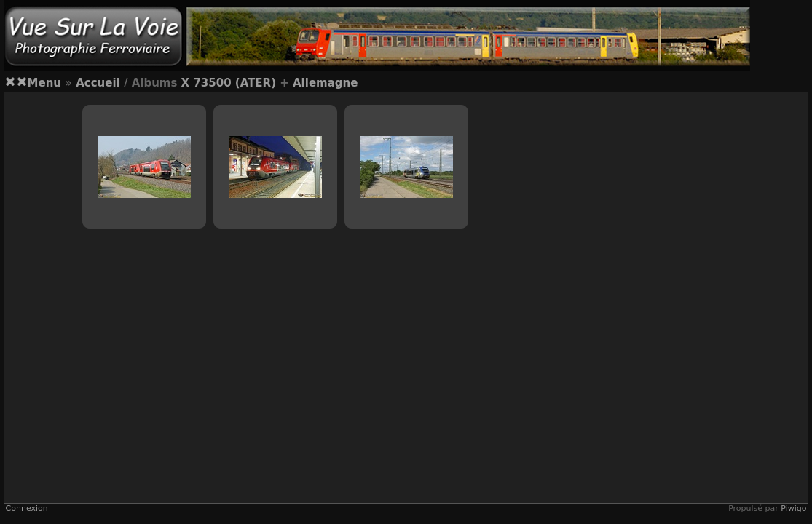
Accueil (98, 83)
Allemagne (325, 83)
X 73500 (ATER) (229, 83)
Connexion (27, 508)
